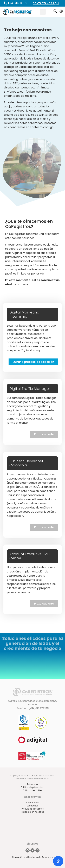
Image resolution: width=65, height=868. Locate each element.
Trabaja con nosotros (33, 812)
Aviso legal (33, 784)
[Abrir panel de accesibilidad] (58, 861)
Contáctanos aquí (46, 3)
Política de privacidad (32, 787)
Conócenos (32, 803)
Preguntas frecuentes (33, 809)
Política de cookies (32, 790)
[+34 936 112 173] (5, 3)
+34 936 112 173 (17, 3)
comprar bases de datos (31, 75)
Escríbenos (33, 806)
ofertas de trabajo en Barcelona (32, 65)
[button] (43, 12)
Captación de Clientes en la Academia (32, 857)
